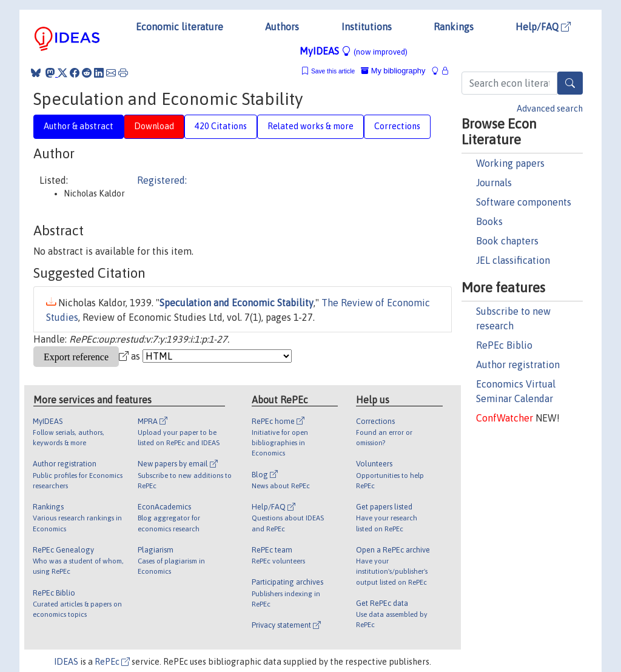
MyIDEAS (354, 51)
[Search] (570, 83)
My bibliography (393, 71)
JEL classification (513, 260)
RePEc (112, 662)
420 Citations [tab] (221, 126)
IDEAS (66, 662)
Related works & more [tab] (310, 126)
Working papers (510, 163)
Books (489, 221)
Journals (494, 183)
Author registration (518, 365)
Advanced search (550, 109)
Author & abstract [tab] (79, 126)
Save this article (333, 71)
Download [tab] (154, 126)
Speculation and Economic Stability (237, 303)
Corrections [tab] (397, 126)
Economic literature (180, 27)
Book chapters (507, 241)
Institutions (367, 27)
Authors (282, 27)
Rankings (454, 27)
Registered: (162, 180)
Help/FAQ (543, 27)
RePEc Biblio (504, 345)
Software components (524, 202)
